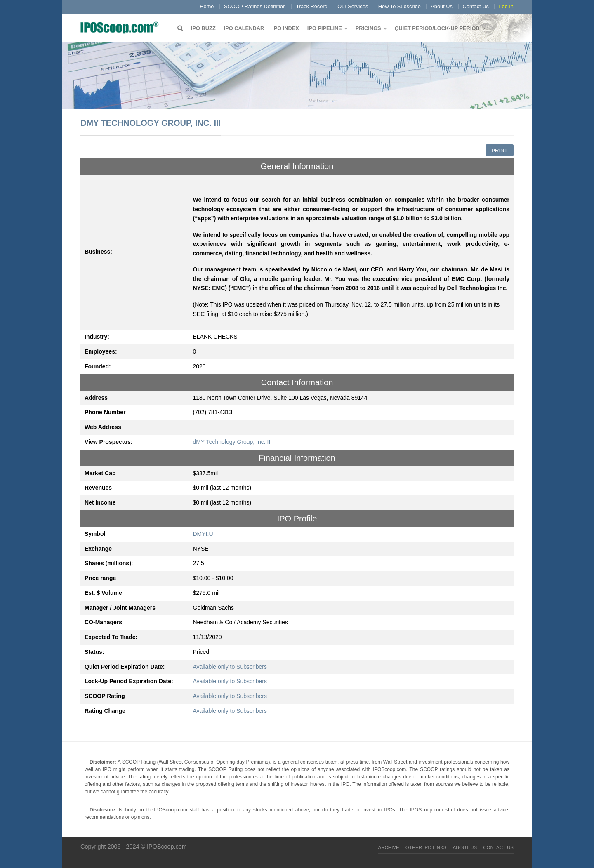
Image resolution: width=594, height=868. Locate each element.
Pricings (368, 28)
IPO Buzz (203, 28)
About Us (442, 6)
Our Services (353, 6)
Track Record (311, 6)
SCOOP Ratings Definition (255, 6)
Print (499, 150)
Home (207, 6)
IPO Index (286, 28)
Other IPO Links (426, 847)
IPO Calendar (244, 28)
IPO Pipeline (325, 28)
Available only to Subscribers (230, 667)
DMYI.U (203, 534)
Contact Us (476, 6)
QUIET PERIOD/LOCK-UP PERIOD (437, 28)
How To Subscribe (400, 6)
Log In (506, 6)
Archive (389, 847)
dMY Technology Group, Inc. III (233, 442)
